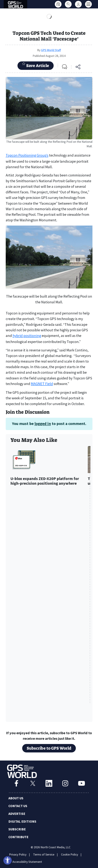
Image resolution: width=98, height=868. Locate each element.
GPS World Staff (51, 50)
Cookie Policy (70, 854)
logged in (43, 424)
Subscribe (17, 829)
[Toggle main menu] (88, 4)
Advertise (17, 814)
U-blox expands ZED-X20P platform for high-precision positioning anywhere (45, 481)
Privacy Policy (18, 854)
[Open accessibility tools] (8, 860)
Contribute (18, 837)
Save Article (36, 65)
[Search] (68, 4)
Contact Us (18, 806)
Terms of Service (44, 854)
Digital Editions (22, 821)
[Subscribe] (58, 4)
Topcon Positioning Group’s (27, 155)
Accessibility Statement (27, 862)
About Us (16, 798)
